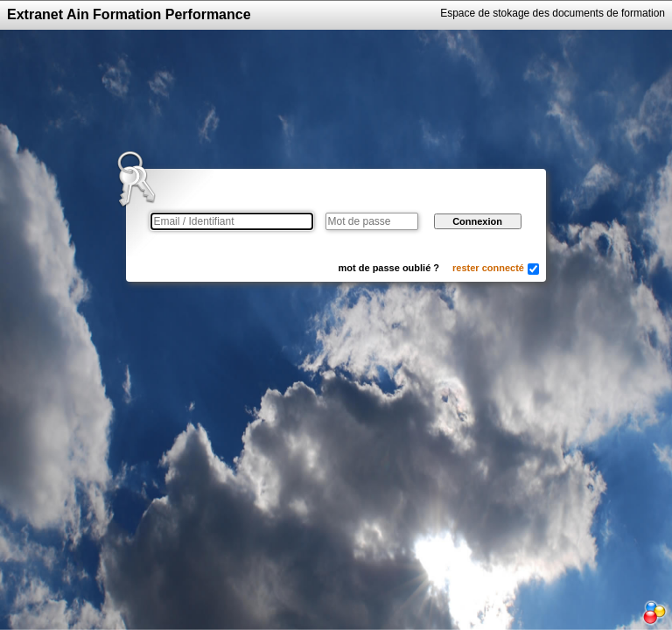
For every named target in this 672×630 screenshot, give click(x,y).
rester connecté (488, 268)
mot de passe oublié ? (389, 268)
